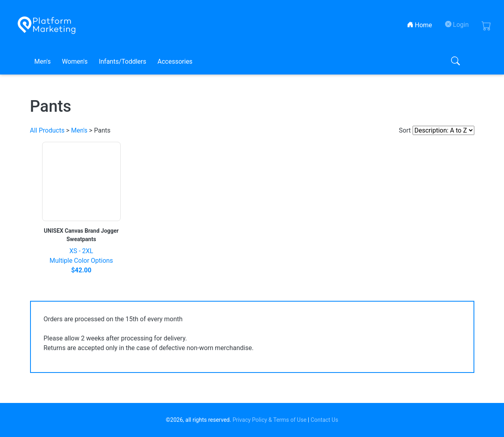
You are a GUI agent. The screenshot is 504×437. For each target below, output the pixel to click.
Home (421, 24)
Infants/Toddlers (122, 61)
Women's (75, 61)
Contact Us (325, 420)
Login (457, 25)
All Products (47, 130)
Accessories (175, 61)
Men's (43, 61)
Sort (405, 130)
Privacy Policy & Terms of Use (269, 420)
